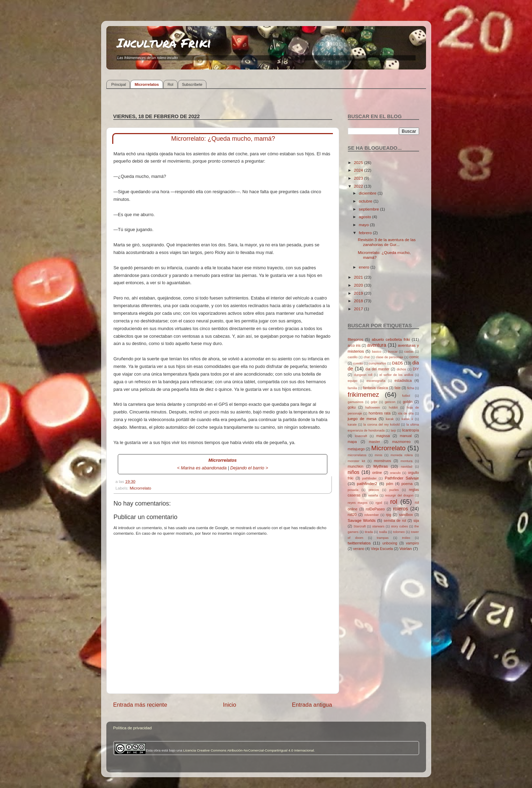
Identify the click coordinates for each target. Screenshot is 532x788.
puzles (394, 490)
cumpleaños (377, 363)
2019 (359, 293)
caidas (409, 352)
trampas (383, 538)
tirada (369, 532)
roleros (400, 509)
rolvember (372, 515)
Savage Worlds (362, 520)
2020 (359, 285)
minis (378, 455)
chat (367, 357)
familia (353, 388)
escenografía (376, 381)
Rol (170, 84)
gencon (390, 402)
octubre (366, 201)
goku (352, 407)
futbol (406, 396)
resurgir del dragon (399, 495)
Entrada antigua (312, 705)
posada (353, 490)
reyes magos (358, 503)
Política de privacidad (133, 728)
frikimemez (363, 395)
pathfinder (369, 478)
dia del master (378, 369)
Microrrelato (140, 488)
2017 (359, 309)
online (377, 473)
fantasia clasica (375, 388)
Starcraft (359, 526)
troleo (406, 538)
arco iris (354, 345)
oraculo (395, 473)
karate (352, 425)
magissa (383, 436)
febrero (366, 233)
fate (398, 388)
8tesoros (356, 339)
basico (377, 352)
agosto (366, 217)
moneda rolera (402, 455)
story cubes (399, 526)
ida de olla (406, 413)
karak (390, 419)
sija (416, 520)
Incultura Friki (164, 43)
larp (393, 430)
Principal (118, 84)
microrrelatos (357, 455)
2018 (359, 301)
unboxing (390, 543)
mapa (352, 442)
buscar (393, 352)
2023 (359, 178)
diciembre (368, 193)
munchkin (356, 466)
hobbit (393, 408)
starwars (378, 526)
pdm (390, 484)
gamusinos (356, 402)
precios (374, 490)
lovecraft (361, 436)
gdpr (374, 402)
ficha (411, 388)
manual (406, 436)
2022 (359, 186)
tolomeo (399, 532)
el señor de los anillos (396, 375)
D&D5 (397, 363)
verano (359, 549)
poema (407, 484)
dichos (402, 369)
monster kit (357, 461)
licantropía (411, 430)
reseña (373, 495)
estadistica (403, 380)
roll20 (352, 515)
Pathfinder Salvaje (402, 478)
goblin (408, 402)
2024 (359, 170)
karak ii (407, 419)
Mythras (381, 466)
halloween (373, 408)
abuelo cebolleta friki (391, 339)
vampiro (412, 543)
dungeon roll (363, 375)
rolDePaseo (375, 509)
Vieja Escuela (382, 549)
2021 (359, 277)
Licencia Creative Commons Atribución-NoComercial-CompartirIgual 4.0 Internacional (248, 750)
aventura (377, 345)
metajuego (356, 449)
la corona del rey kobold (382, 425)
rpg (389, 515)
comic (414, 357)
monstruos (382, 461)
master (375, 442)
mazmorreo (402, 442)
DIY (416, 369)
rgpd (379, 503)
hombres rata (380, 413)
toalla (383, 532)
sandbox (406, 515)
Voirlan (406, 548)
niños (354, 472)
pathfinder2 (367, 483)
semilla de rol (395, 520)
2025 (359, 162)
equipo (353, 381)
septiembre (370, 209)
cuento (358, 363)
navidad (407, 467)
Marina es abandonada (204, 468)
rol (394, 502)
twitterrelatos (359, 543)
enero (365, 267)
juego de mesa (362, 418)
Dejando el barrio (247, 468)
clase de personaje (389, 357)
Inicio (229, 705)
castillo (353, 357)
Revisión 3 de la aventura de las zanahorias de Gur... (387, 242)
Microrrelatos (147, 84)
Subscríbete (192, 84)
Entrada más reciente (140, 705)
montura (407, 461)
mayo (365, 225)
